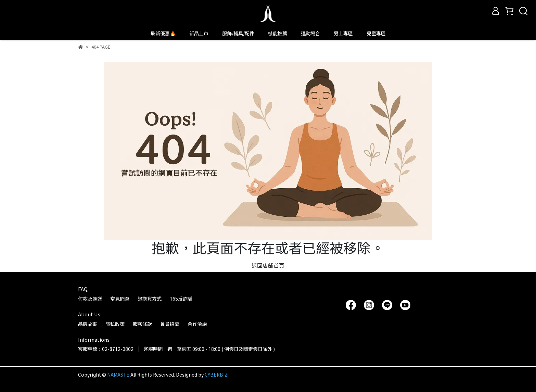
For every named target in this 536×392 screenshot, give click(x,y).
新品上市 (199, 33)
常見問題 (120, 299)
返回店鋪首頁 (268, 265)
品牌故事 (88, 324)
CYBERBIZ (216, 375)
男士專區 (343, 33)
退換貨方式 (150, 299)
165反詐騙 (181, 299)
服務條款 (142, 324)
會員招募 (170, 324)
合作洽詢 (197, 324)
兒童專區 (376, 33)
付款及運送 (90, 299)
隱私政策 (115, 324)
